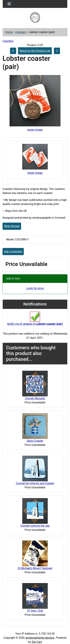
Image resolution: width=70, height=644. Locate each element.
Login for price (35, 288)
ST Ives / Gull (35, 611)
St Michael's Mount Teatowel (35, 568)
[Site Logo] (35, 17)
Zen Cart (37, 642)
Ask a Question (13, 251)
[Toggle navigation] (9, 4)
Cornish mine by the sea (35, 526)
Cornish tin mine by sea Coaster (35, 483)
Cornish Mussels (35, 398)
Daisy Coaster (35, 441)
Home (9, 32)
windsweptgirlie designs (40, 638)
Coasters (21, 32)
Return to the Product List (35, 51)
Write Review (12, 226)
